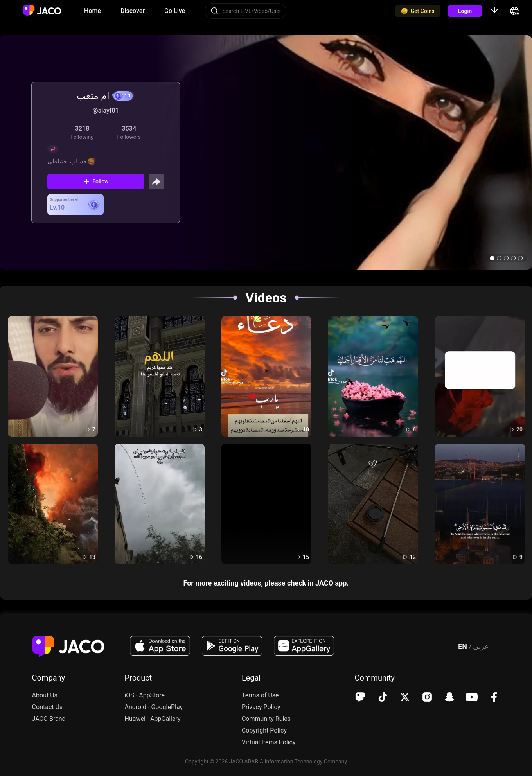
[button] (492, 258)
